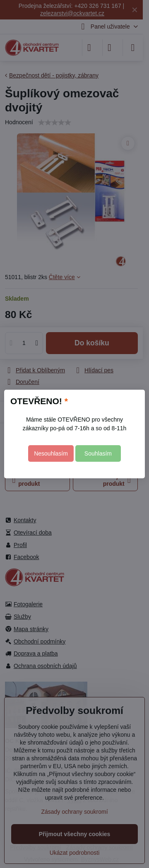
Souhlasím (98, 453)
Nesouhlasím (51, 453)
